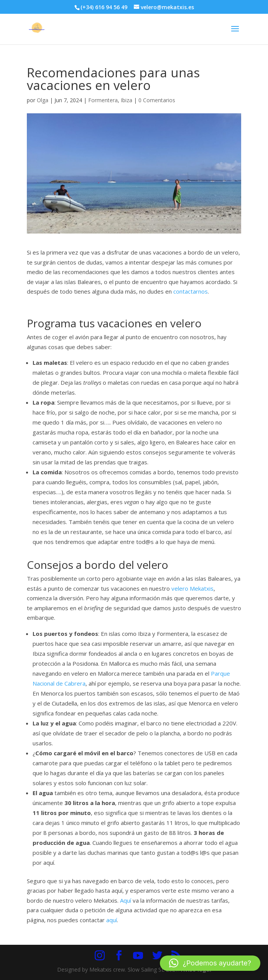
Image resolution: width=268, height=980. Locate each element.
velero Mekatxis (192, 588)
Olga (43, 100)
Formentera (103, 100)
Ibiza (127, 100)
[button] (210, 963)
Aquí (126, 900)
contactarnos (191, 291)
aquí (112, 920)
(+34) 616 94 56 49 (104, 7)
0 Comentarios (157, 100)
